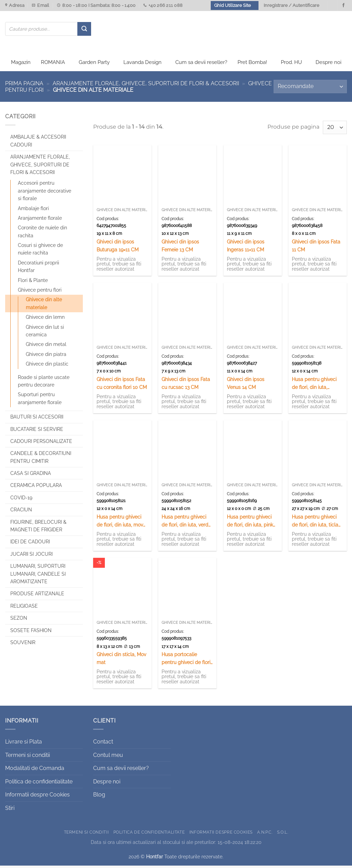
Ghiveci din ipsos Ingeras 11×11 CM (246, 248)
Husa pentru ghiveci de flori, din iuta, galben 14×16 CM (314, 386)
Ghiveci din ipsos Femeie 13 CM (180, 248)
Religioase (24, 608)
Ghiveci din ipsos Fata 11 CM (316, 248)
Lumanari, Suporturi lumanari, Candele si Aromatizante (38, 576)
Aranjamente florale (40, 220)
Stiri (10, 810)
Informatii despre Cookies (37, 797)
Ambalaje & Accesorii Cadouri (38, 143)
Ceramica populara (36, 488)
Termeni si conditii (27, 757)
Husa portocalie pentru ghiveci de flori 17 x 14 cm (186, 661)
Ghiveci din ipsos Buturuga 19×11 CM (118, 248)
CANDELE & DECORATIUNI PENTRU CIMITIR (41, 459)
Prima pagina (24, 85)
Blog (99, 797)
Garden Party (94, 65)
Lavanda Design (142, 65)
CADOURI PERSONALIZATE (41, 444)
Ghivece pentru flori (40, 292)
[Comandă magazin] (310, 89)
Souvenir (23, 645)
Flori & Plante (33, 282)
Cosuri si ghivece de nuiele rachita (40, 251)
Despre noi (328, 65)
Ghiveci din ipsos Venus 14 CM (246, 386)
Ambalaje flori (33, 210)
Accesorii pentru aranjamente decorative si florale (45, 193)
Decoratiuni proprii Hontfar (38, 269)
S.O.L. (283, 834)
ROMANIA (53, 65)
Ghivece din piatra (46, 356)
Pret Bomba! (252, 65)
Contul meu (108, 757)
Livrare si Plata (24, 744)
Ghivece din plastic (47, 366)
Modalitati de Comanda (35, 771)
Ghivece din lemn (45, 319)
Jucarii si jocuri (31, 556)
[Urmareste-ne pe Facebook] (343, 6)
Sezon (19, 620)
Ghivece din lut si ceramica (45, 333)
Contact (103, 744)
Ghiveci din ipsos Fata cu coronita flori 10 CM (122, 386)
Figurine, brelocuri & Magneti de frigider (38, 528)
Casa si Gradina (31, 476)
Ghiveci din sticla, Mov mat (121, 661)
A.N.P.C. (265, 834)
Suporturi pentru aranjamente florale (40, 401)
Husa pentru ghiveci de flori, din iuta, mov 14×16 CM (120, 524)
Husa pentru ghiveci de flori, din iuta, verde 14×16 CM (186, 524)
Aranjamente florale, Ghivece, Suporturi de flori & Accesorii (146, 85)
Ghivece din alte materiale (44, 306)
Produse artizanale (37, 596)
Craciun (21, 512)
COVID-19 (21, 500)
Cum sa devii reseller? (201, 65)
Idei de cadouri (30, 544)
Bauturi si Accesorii (37, 419)
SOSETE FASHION (31, 632)
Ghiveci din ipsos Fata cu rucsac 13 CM (186, 386)
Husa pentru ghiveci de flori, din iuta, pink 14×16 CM (250, 524)
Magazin (21, 65)
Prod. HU (291, 65)
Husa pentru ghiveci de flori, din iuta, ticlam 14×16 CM (317, 524)
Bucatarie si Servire (37, 431)
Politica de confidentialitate (39, 784)
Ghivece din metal (46, 347)
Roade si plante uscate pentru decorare (44, 383)
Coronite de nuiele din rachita (42, 234)
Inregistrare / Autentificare (291, 5)
